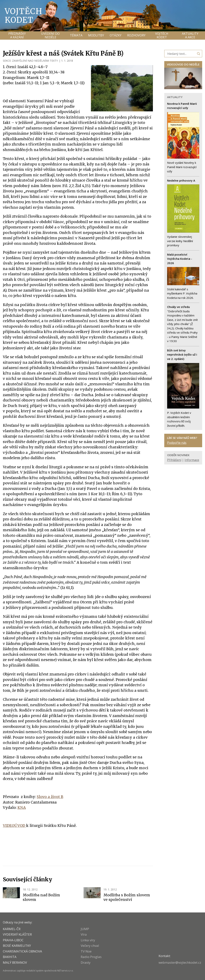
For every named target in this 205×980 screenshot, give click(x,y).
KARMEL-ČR (12, 929)
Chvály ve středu (178, 307)
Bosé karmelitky (17, 946)
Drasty (86, 962)
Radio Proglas (91, 957)
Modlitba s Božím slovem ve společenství (127, 897)
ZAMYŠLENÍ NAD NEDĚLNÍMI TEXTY (35, 61)
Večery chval (90, 946)
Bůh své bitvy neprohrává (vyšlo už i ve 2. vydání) (182, 355)
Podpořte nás (177, 443)
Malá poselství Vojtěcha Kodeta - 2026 (180, 259)
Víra (84, 934)
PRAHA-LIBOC (13, 940)
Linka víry (88, 940)
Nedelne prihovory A (181, 180)
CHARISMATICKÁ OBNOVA (22, 951)
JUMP (85, 929)
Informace (192, 460)
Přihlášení (174, 460)
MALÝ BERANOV (15, 962)
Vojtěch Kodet (24, 16)
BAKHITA (10, 957)
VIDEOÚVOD (14, 826)
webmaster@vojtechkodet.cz (180, 962)
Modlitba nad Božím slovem (41, 897)
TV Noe (86, 951)
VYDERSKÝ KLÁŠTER (17, 934)
